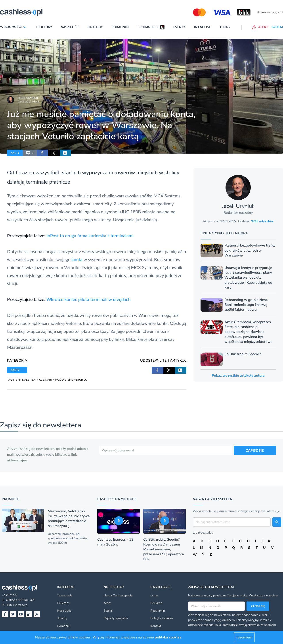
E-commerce (148, 27)
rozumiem (244, 637)
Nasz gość (70, 27)
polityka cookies (168, 637)
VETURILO (81, 380)
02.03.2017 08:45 (28, 102)
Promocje (11, 499)
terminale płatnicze (48, 182)
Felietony (44, 27)
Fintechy (95, 27)
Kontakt (156, 626)
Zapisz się (258, 606)
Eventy (179, 27)
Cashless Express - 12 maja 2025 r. (115, 542)
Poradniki (120, 27)
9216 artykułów (262, 221)
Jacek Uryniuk (28, 98)
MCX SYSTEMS (64, 380)
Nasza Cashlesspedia (118, 595)
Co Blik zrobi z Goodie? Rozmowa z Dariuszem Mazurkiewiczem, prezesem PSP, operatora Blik (164, 549)
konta (77, 259)
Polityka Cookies (162, 618)
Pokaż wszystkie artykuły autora (238, 376)
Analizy (62, 618)
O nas (225, 27)
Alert (107, 603)
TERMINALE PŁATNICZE (29, 380)
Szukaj (108, 611)
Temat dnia (65, 595)
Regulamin (158, 611)
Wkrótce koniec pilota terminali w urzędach (88, 299)
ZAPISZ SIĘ (255, 450)
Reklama (156, 603)
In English (203, 27)
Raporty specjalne (116, 618)
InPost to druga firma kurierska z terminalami (90, 235)
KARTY (15, 153)
